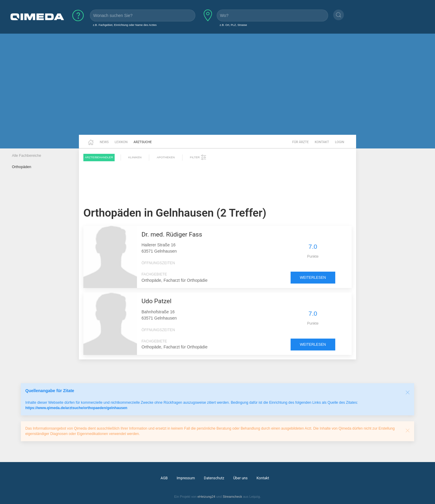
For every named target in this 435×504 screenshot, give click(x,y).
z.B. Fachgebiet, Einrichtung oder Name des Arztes (125, 25)
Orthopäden (22, 167)
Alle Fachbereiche (26, 156)
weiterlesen (313, 278)
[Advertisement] (218, 89)
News (104, 142)
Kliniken (135, 157)
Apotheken (166, 157)
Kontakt (322, 142)
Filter (198, 157)
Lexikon (121, 142)
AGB (164, 478)
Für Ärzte (301, 142)
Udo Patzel (156, 301)
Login (340, 142)
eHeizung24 (206, 497)
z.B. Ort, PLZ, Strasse (233, 25)
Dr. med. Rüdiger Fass (172, 234)
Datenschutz (214, 478)
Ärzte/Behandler (99, 157)
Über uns (240, 478)
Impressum (186, 478)
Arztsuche (143, 142)
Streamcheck (232, 497)
